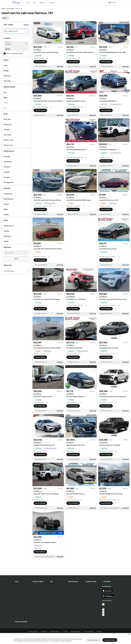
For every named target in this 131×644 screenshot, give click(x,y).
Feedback (99, 632)
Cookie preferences (94, 640)
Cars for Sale (10, 9)
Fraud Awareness (89, 632)
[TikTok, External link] (103, 604)
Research (42, 3)
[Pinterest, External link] (103, 615)
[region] (65, 638)
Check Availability (40, 62)
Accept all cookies (110, 640)
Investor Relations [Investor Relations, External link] (55, 632)
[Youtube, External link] (103, 610)
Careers (66, 632)
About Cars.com (34, 632)
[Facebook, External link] (103, 607)
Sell (34, 3)
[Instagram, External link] (103, 612)
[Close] (129, 635)
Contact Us (44, 632)
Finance (52, 3)
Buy (28, 3)
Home (3, 9)
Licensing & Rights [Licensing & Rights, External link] (76, 632)
